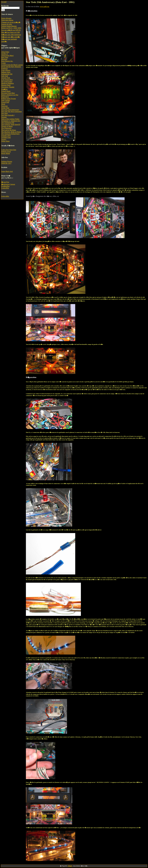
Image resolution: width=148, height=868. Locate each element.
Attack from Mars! (8, 56)
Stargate (4, 117)
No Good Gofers (7, 81)
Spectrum (4, 106)
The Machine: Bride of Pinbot (11, 132)
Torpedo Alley (6, 136)
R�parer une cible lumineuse (11, 35)
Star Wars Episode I (8, 115)
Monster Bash (6, 85)
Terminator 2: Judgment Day (11, 121)
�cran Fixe (5, 182)
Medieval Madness (8, 83)
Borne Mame (6, 153)
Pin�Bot (4, 89)
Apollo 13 (5, 54)
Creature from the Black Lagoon (12, 65)
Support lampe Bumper (9, 26)
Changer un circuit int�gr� (11, 22)
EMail (70, 866)
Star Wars (5, 113)
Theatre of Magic (7, 126)
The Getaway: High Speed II (11, 124)
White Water (5, 141)
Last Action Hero (7, 80)
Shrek (3, 104)
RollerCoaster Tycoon (9, 99)
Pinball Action (6, 152)
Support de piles (7, 24)
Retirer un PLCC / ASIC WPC (11, 28)
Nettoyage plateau (7, 20)
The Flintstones (6, 128)
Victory (4, 139)
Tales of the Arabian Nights (10, 119)
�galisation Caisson (8, 184)
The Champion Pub (8, 123)
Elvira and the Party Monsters (11, 67)
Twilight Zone (6, 137)
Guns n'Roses (6, 70)
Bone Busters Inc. (7, 61)
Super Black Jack (7, 171)
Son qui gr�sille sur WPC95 (11, 30)
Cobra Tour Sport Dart (9, 150)
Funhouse (5, 68)
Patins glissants (6, 18)
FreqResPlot (5, 186)
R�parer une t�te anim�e (11, 37)
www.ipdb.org (45, 7)
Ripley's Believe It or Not (10, 95)
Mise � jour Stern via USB (10, 32)
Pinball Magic (6, 91)
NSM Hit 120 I (6, 163)
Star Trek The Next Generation (12, 112)
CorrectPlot (5, 188)
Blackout (4, 59)
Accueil (4, 2)
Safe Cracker (6, 100)
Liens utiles (5, 196)
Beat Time (5, 57)
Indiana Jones (6, 72)
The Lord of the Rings (9, 130)
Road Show (5, 97)
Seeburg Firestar (7, 161)
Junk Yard (5, 76)
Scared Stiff (5, 102)
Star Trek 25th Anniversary (10, 110)
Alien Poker (5, 52)
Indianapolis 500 (7, 74)
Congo (4, 63)
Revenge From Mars (8, 93)
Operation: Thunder (8, 87)
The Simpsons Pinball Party (10, 134)
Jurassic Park (6, 78)
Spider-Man (5, 108)
